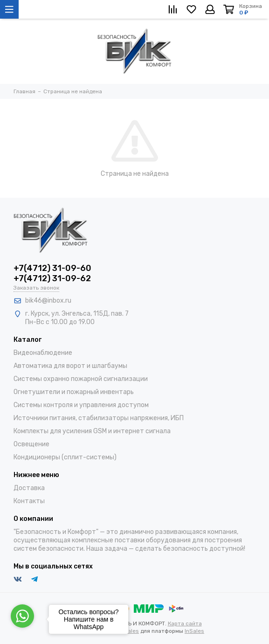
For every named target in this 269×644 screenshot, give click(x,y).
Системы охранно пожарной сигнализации (81, 379)
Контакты (29, 501)
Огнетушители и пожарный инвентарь (74, 392)
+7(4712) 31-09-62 (52, 278)
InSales (194, 631)
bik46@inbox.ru (48, 301)
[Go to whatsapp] (22, 616)
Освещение (31, 444)
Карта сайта (185, 623)
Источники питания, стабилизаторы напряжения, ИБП (99, 418)
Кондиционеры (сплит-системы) (65, 457)
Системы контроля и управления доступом (81, 405)
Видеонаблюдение (43, 353)
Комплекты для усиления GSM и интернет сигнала (92, 431)
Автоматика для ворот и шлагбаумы (70, 366)
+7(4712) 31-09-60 (52, 268)
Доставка (29, 488)
